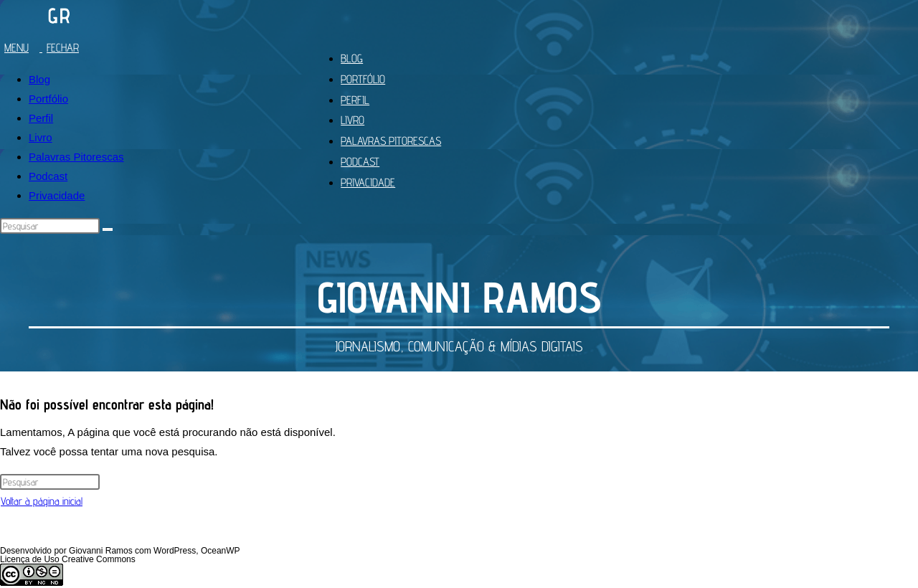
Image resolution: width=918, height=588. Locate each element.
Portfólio (48, 99)
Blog (39, 79)
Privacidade (57, 195)
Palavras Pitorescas (76, 157)
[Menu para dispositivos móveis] (45, 48)
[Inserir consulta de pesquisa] (50, 226)
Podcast (48, 176)
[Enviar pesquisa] (108, 229)
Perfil (41, 118)
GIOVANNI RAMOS (459, 297)
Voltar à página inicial (42, 501)
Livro (41, 137)
